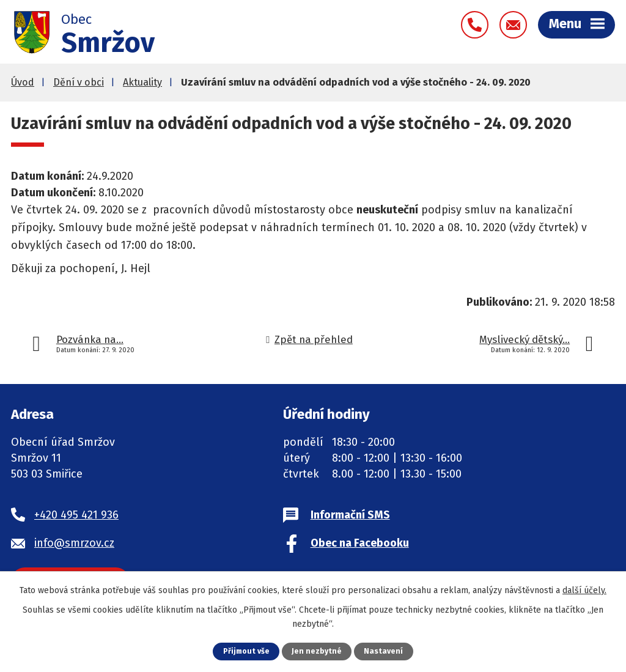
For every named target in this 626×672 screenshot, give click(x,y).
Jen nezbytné (318, 651)
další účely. (584, 590)
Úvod (23, 85)
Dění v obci (79, 85)
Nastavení (385, 651)
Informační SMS (350, 518)
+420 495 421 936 (76, 518)
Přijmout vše (246, 651)
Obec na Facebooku (360, 546)
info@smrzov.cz (74, 546)
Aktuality (142, 85)
